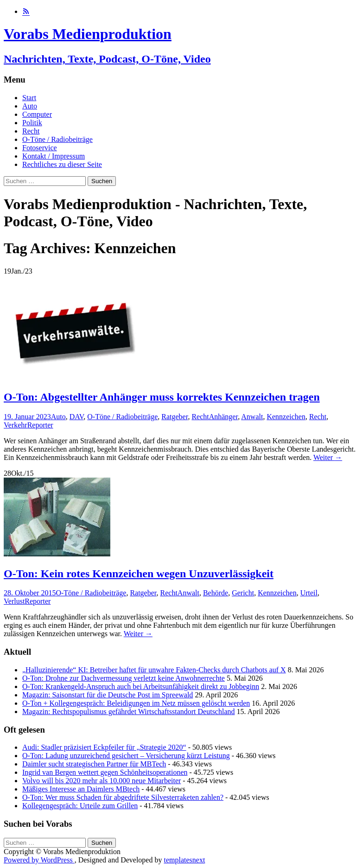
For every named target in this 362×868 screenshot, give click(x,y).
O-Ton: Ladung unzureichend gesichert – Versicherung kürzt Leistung (126, 756)
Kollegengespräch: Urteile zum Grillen (80, 806)
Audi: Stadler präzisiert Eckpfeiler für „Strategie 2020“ (104, 747)
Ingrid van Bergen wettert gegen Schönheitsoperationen (105, 772)
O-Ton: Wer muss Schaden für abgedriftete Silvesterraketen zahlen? (123, 797)
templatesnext (184, 860)
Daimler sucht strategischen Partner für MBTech (94, 764)
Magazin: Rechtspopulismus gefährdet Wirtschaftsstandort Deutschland (129, 712)
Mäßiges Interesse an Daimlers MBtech (81, 789)
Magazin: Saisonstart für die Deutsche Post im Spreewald (108, 695)
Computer (37, 114)
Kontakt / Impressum (54, 156)
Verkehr (16, 425)
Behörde (216, 593)
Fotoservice (40, 148)
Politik (32, 123)
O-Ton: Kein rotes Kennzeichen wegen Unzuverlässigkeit (139, 574)
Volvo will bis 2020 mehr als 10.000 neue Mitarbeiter (102, 781)
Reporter (40, 425)
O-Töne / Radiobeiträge (57, 139)
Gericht (243, 593)
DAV (77, 417)
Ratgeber (175, 417)
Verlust (14, 601)
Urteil (309, 593)
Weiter (328, 457)
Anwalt (252, 417)
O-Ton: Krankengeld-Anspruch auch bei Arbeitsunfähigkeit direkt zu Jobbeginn (141, 686)
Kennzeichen (286, 417)
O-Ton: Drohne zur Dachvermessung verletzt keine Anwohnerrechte (124, 678)
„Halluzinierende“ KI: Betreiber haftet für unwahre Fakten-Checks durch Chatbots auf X (154, 670)
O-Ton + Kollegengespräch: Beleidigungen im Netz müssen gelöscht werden (136, 703)
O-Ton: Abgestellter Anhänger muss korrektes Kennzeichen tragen (162, 397)
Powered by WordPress (39, 860)
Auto (30, 106)
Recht (31, 131)
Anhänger (223, 417)
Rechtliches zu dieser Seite (62, 164)
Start (29, 98)
